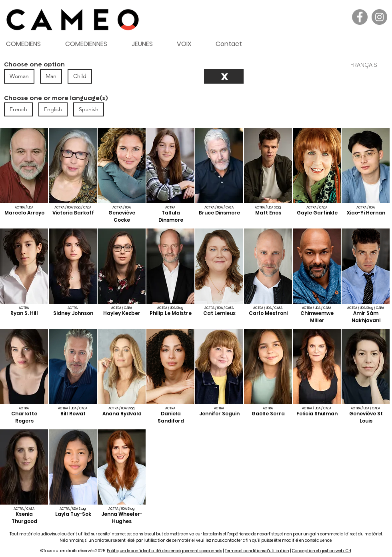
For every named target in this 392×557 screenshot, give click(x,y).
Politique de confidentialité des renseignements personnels (164, 551)
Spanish (88, 109)
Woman (19, 76)
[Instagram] (379, 17)
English (53, 109)
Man (51, 76)
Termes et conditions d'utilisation (257, 551)
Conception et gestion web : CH (322, 551)
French (18, 109)
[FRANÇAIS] (364, 64)
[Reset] (224, 76)
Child (80, 76)
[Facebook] (360, 17)
